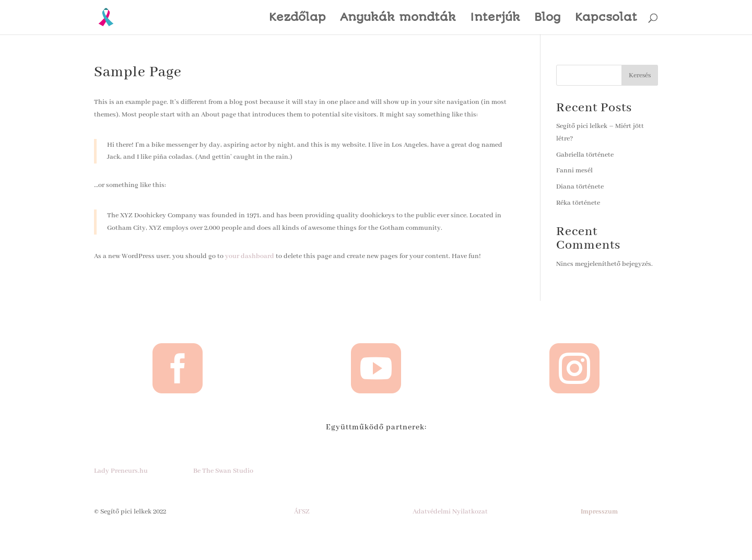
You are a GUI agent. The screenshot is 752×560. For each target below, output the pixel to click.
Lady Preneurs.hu (121, 471)
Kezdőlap (297, 19)
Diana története (580, 187)
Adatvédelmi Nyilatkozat (450, 512)
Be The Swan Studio (223, 471)
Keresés (640, 75)
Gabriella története (585, 155)
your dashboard (250, 256)
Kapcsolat (606, 19)
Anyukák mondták (398, 19)
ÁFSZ (302, 512)
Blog (548, 19)
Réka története (578, 203)
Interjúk (495, 19)
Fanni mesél (574, 171)
